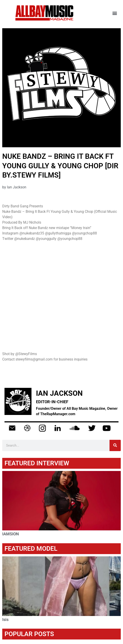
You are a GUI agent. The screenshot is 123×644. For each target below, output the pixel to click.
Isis (5, 619)
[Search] (115, 445)
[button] (115, 13)
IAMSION (11, 534)
